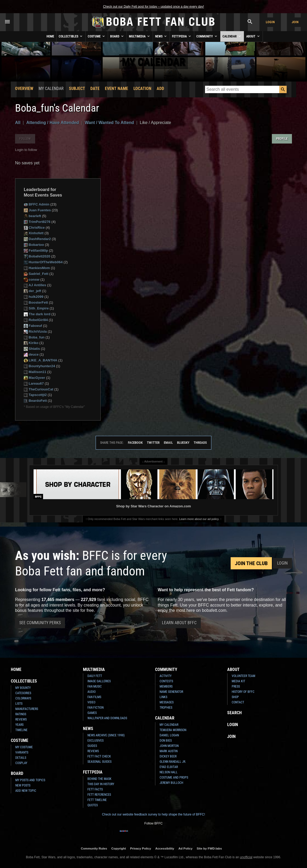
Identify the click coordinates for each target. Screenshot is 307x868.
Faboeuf (33, 326)
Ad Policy (185, 848)
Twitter (153, 443)
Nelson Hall (169, 772)
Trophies (166, 708)
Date (95, 89)
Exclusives (96, 741)
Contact (238, 702)
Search (234, 713)
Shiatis (32, 349)
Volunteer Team (243, 676)
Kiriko (31, 343)
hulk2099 (34, 297)
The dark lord (37, 314)
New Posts (23, 785)
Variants (22, 752)
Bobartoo (34, 245)
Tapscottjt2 (35, 395)
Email (168, 443)
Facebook (135, 443)
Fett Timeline (97, 800)
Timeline (21, 730)
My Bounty (23, 688)
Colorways (23, 698)
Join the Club (251, 563)
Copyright (118, 848)
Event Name (117, 89)
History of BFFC (243, 692)
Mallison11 (35, 372)
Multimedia (140, 36)
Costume (97, 36)
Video (91, 702)
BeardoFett (35, 401)
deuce (31, 354)
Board (117, 36)
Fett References (99, 795)
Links (163, 697)
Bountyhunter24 (39, 366)
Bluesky (183, 443)
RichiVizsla (35, 332)
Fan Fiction (96, 708)
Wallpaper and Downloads (107, 718)
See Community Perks (40, 623)
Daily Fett (95, 676)
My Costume (24, 747)
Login (270, 22)
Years (19, 725)
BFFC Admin (37, 204)
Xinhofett (34, 233)
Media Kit (238, 681)
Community (207, 36)
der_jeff (32, 291)
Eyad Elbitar (169, 767)
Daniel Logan (169, 735)
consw (32, 280)
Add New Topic (26, 791)
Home (50, 36)
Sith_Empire (36, 308)
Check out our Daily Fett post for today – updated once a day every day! (153, 7)
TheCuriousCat (39, 389)
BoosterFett (36, 302)
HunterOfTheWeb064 (43, 262)
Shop (235, 697)
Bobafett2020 (37, 256)
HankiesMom (37, 268)
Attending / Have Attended (52, 123)
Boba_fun (34, 337)
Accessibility (165, 848)
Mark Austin (169, 751)
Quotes (93, 805)
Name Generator (171, 692)
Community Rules (94, 848)
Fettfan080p (36, 251)
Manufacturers (27, 709)
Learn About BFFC (179, 623)
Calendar (232, 36)
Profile (282, 139)
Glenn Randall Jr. (173, 762)
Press (236, 686)
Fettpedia (182, 36)
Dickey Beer (168, 756)
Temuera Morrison (173, 730)
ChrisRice (34, 228)
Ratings (21, 714)
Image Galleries (99, 681)
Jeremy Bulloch (171, 783)
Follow (25, 139)
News (161, 36)
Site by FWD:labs (209, 848)
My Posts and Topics (30, 780)
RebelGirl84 (36, 320)
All (18, 123)
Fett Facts (95, 789)
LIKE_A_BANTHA (41, 360)
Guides (92, 746)
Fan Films (94, 697)
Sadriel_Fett (36, 274)
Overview (24, 89)
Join (295, 22)
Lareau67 (34, 383)
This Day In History (101, 784)
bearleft (32, 216)
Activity (166, 676)
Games (92, 713)
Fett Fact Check (99, 756)
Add (160, 89)
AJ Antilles (35, 285)
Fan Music (95, 686)
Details (21, 758)
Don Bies (166, 741)
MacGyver (34, 378)
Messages (167, 702)
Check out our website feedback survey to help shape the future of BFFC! (153, 814)
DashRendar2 (37, 239)
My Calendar (169, 725)
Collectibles (71, 36)
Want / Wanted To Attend (109, 123)
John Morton (169, 746)
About (253, 36)
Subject (77, 89)
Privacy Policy (141, 848)
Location (142, 89)
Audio (92, 692)
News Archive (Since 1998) (106, 735)
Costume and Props (174, 778)
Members (166, 686)
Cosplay (21, 763)
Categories (23, 693)
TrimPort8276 (37, 222)
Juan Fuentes (37, 210)
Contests (166, 681)
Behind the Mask (99, 779)
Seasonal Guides (99, 762)
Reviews (21, 719)
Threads (200, 443)
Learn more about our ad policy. (199, 519)
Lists (19, 704)
